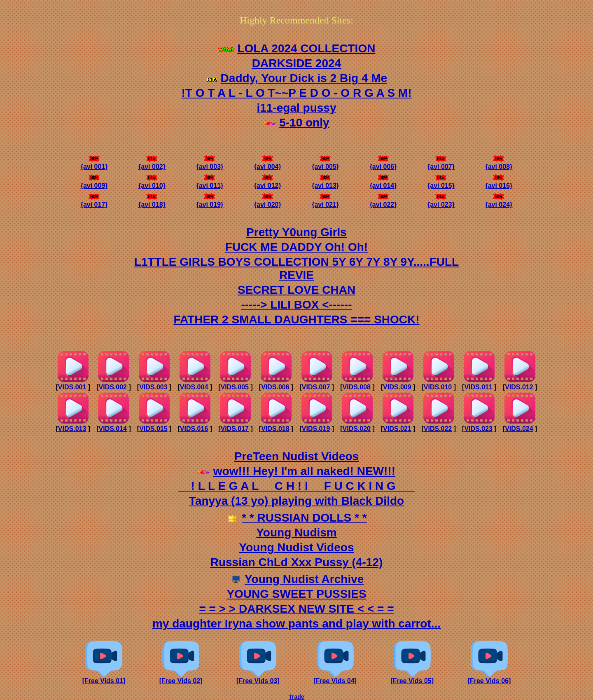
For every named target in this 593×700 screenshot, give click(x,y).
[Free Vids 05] (412, 678)
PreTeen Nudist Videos (296, 456)
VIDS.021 (397, 429)
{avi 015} (441, 183)
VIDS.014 (113, 429)
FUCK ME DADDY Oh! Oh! (296, 247)
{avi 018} (152, 202)
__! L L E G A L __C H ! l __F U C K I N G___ (296, 486)
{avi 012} (268, 183)
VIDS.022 (438, 429)
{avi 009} (94, 183)
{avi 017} (94, 202)
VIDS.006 (275, 387)
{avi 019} (210, 202)
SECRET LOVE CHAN (296, 290)
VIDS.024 (519, 429)
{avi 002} (152, 164)
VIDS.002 (113, 387)
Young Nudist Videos (297, 547)
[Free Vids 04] (335, 678)
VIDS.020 (356, 429)
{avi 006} (383, 164)
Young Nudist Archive (304, 579)
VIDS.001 (72, 387)
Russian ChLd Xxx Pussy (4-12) (297, 562)
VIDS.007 (316, 387)
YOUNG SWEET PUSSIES (296, 594)
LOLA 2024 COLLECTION (306, 48)
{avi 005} (325, 164)
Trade (296, 697)
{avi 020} (268, 202)
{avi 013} (325, 183)
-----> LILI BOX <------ (296, 305)
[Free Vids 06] (489, 678)
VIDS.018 (275, 429)
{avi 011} (210, 183)
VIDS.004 (194, 387)
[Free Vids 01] (104, 678)
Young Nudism (296, 533)
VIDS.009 (397, 387)
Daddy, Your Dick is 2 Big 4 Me (304, 78)
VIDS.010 (438, 387)
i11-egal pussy (297, 108)
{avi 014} (383, 183)
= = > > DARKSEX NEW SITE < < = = (296, 609)
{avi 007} (441, 164)
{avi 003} (210, 164)
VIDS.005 (234, 387)
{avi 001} (94, 164)
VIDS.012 (519, 387)
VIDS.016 (194, 429)
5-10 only (304, 123)
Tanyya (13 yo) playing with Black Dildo (296, 501)
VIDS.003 (153, 387)
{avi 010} (152, 183)
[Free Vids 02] (181, 678)
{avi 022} (383, 202)
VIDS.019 (316, 429)
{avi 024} (499, 202)
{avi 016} (499, 183)
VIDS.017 (234, 429)
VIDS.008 (356, 387)
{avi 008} (499, 164)
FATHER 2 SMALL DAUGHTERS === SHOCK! (296, 320)
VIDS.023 (478, 429)
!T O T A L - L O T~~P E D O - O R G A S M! (296, 93)
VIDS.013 (72, 429)
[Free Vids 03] (258, 678)
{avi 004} (268, 164)
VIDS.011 (478, 387)
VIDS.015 (153, 429)
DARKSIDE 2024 (296, 63)
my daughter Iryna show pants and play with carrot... (296, 624)
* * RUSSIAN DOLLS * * (304, 518)
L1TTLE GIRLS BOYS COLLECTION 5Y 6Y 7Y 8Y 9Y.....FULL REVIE (296, 268)
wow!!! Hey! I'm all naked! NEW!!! (304, 471)
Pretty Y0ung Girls (296, 232)
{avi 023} (441, 202)
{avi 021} (325, 202)
